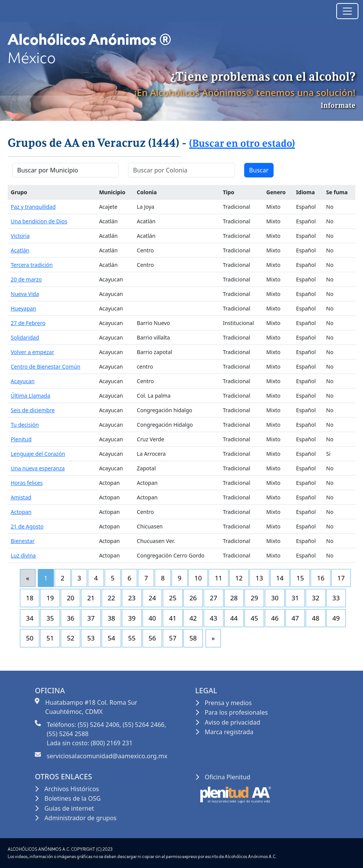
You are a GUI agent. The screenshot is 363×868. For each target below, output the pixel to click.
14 (280, 578)
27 (213, 598)
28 (234, 598)
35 (50, 618)
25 (173, 598)
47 (295, 618)
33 (336, 598)
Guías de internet (69, 808)
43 (213, 618)
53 (91, 638)
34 (30, 618)
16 (320, 578)
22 (111, 598)
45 (254, 618)
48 (315, 618)
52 (70, 638)
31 (295, 598)
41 (173, 618)
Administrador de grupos (80, 818)
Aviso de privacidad (233, 722)
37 (91, 618)
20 (70, 598)
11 (218, 578)
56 (152, 638)
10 (198, 578)
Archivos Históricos (72, 789)
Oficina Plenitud (228, 777)
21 (91, 598)
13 (259, 578)
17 (341, 578)
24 (152, 598)
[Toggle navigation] (347, 11)
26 (193, 598)
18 (30, 598)
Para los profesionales (236, 712)
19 (50, 598)
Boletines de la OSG (72, 798)
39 (132, 618)
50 (30, 638)
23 (132, 598)
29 (254, 598)
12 (239, 578)
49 (336, 618)
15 (300, 578)
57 (173, 638)
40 (152, 618)
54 (111, 638)
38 (111, 618)
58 (193, 638)
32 (315, 598)
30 (275, 598)
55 (132, 638)
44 (234, 618)
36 (70, 618)
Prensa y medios (228, 703)
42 (193, 618)
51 (50, 638)
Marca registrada (229, 732)
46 (275, 618)
